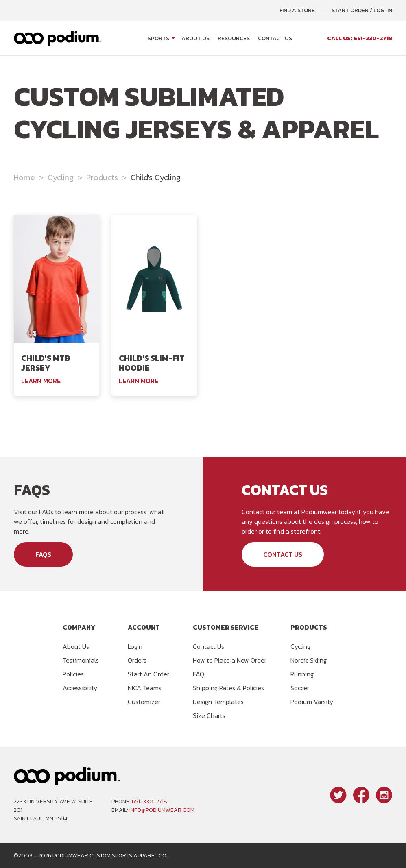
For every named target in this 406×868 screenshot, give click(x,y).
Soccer (300, 688)
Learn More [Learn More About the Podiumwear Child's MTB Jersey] (41, 381)
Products (102, 177)
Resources (234, 38)
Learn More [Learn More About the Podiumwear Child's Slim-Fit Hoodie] (139, 381)
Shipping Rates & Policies (228, 688)
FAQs (43, 554)
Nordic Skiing (309, 660)
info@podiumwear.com (162, 810)
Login (135, 646)
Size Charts (209, 715)
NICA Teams (145, 688)
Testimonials (81, 660)
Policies (73, 674)
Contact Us (275, 38)
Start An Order (148, 674)
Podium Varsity (312, 702)
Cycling (61, 177)
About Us (195, 38)
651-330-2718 (150, 801)
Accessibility (80, 688)
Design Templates (218, 702)
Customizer (144, 702)
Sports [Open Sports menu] (158, 38)
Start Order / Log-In (362, 10)
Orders (137, 660)
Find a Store (297, 10)
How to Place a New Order (230, 660)
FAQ (199, 674)
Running (302, 674)
